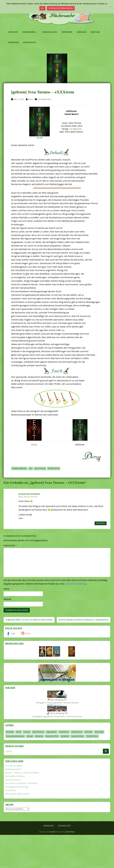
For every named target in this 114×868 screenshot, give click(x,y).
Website (7, 599)
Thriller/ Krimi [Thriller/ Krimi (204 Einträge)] (92, 736)
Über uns (95, 32)
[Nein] (110, 7)
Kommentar (10, 545)
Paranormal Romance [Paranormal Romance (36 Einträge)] (15, 736)
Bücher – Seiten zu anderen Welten (22, 773)
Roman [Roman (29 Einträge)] (30, 736)
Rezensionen (29, 32)
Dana (30, 99)
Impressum (13, 42)
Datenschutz (29, 42)
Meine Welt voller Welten (17, 794)
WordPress (70, 832)
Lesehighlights (50, 32)
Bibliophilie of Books (15, 776)
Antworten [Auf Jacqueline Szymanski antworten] (101, 523)
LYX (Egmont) (75, 129)
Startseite (13, 32)
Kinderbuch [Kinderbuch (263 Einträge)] (64, 732)
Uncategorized (44, 99)
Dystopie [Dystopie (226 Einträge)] (10, 732)
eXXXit (34, 445)
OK (42, 8)
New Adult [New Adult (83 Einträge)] (99, 732)
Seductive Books (13, 780)
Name (6, 589)
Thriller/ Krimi (54, 468)
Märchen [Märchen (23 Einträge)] (88, 732)
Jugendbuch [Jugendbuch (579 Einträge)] (52, 732)
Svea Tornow (40, 468)
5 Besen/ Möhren (19, 468)
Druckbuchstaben (14, 766)
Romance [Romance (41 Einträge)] (39, 736)
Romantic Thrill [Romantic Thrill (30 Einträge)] (52, 736)
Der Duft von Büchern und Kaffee (21, 783)
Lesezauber (11, 790)
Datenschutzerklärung (61, 8)
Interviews (67, 32)
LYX (31, 468)
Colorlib (52, 832)
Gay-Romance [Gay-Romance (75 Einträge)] (38, 732)
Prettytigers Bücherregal (17, 787)
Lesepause (81, 32)
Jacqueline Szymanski (29, 494)
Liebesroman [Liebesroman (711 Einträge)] (77, 732)
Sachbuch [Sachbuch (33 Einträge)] (65, 736)
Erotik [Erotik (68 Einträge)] (19, 732)
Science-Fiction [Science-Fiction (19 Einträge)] (78, 736)
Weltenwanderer (13, 769)
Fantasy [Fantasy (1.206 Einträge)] (27, 732)
